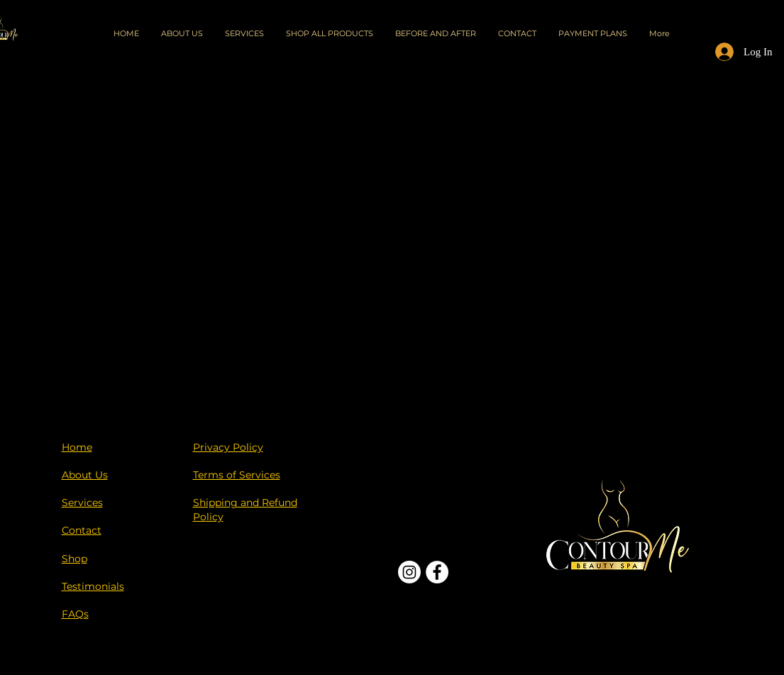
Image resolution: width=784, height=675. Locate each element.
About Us (85, 475)
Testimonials (93, 586)
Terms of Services (237, 475)
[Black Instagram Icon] (688, 631)
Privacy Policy (228, 447)
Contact (82, 530)
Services (82, 503)
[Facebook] (437, 572)
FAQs (75, 614)
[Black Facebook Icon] (663, 631)
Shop (74, 559)
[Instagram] (409, 572)
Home (77, 447)
